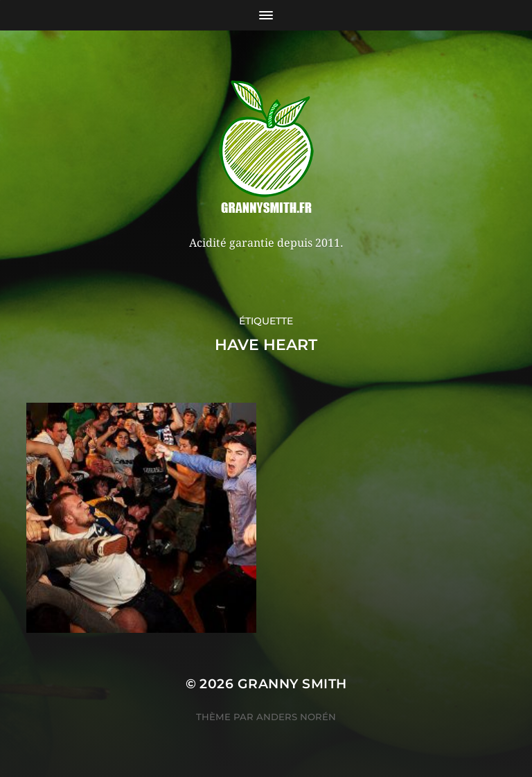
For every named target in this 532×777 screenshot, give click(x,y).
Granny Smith (292, 684)
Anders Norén (296, 717)
